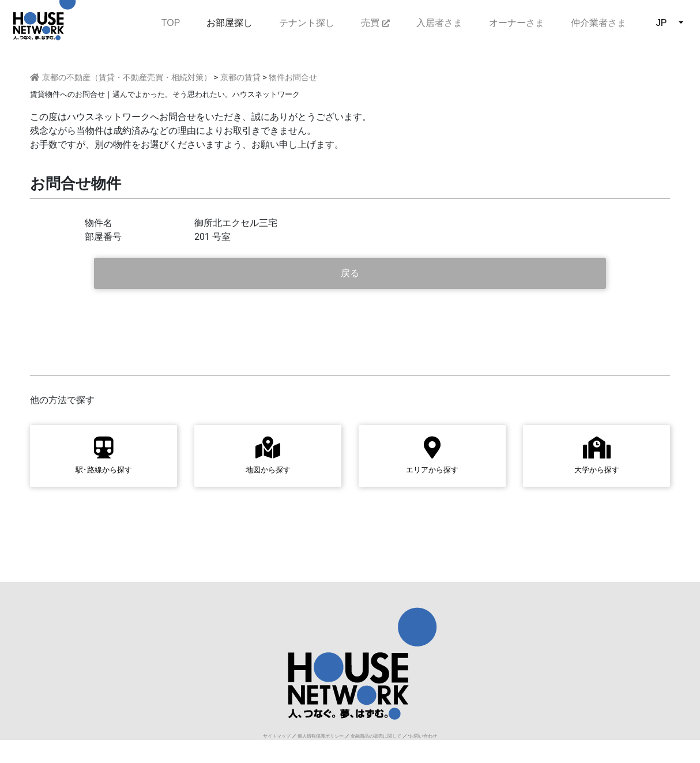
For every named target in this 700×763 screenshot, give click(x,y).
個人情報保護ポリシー (321, 736)
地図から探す (268, 455)
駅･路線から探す (104, 455)
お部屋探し (229, 23)
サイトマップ (277, 736)
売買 (375, 23)
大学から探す (597, 455)
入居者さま (439, 23)
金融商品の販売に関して (376, 736)
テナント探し (307, 23)
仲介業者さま (599, 23)
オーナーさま (517, 23)
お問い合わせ (423, 736)
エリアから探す (432, 455)
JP (662, 23)
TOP (171, 22)
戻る (350, 273)
